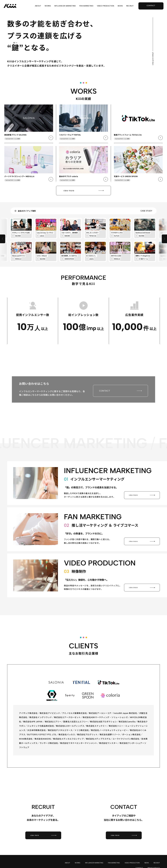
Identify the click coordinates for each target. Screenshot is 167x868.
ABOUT (38, 6)
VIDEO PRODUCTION (106, 6)
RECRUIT (130, 6)
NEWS (120, 6)
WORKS (48, 6)
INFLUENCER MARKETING (65, 6)
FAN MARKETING (86, 6)
